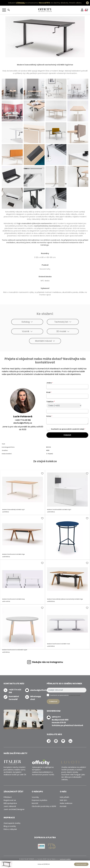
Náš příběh (65, 797)
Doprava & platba (39, 800)
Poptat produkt (81, 864)
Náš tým (63, 800)
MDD (48, 450)
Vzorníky (35, 797)
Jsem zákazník (10, 806)
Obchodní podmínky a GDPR (44, 806)
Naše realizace (66, 803)
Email (49, 392)
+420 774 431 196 (23, 420)
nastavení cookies (65, 859)
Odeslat (67, 435)
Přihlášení (8, 797)
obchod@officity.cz (23, 423)
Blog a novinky (10, 826)
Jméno (50, 383)
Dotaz (49, 416)
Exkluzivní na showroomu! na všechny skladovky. (38, 3)
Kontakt (63, 806)
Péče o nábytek (10, 829)
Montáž (35, 803)
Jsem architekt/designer (14, 809)
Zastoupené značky (12, 823)
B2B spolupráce (10, 803)
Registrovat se (10, 800)
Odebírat (53, 701)
